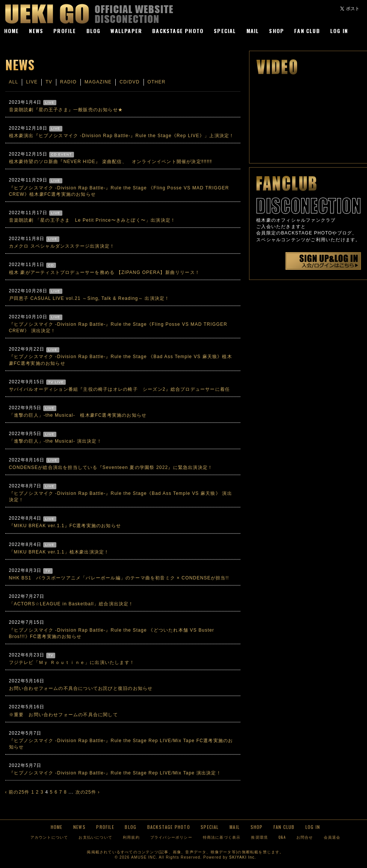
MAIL (253, 31)
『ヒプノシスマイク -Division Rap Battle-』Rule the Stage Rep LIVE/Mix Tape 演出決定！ (115, 773)
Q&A (282, 837)
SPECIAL (225, 31)
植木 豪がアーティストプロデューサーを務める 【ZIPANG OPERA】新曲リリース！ (105, 272)
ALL (14, 82)
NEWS (36, 31)
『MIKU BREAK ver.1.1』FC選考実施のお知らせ (65, 526)
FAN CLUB (307, 31)
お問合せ (305, 837)
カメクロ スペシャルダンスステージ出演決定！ (62, 246)
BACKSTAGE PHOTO (178, 31)
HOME (12, 31)
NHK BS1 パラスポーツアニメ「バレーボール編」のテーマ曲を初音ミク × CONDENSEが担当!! (119, 578)
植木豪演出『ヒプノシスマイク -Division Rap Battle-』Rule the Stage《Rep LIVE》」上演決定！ (122, 136)
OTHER (157, 82)
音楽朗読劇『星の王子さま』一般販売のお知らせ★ (66, 110)
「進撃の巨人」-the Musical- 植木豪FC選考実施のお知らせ (78, 415)
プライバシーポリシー (171, 837)
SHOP (276, 31)
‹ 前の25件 (17, 792)
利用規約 (131, 837)
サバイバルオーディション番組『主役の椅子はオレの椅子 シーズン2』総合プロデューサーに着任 (120, 389)
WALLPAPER (126, 31)
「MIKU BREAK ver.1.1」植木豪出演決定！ (59, 552)
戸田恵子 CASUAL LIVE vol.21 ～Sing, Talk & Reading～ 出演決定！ (89, 298)
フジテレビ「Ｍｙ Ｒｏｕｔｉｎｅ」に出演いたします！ (72, 662)
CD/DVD (129, 82)
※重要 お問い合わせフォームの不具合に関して (63, 715)
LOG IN (339, 31)
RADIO (68, 82)
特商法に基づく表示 (222, 837)
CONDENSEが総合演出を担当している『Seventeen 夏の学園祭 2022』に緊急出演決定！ (111, 467)
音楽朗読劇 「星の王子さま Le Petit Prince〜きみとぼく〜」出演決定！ (92, 220)
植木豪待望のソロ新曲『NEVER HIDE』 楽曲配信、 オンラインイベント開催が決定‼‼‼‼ (111, 162)
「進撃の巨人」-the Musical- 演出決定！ (55, 441)
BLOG (94, 31)
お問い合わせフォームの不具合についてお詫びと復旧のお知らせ (81, 688)
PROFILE (65, 31)
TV (49, 82)
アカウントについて (49, 837)
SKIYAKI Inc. (242, 857)
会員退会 (332, 837)
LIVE (32, 82)
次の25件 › (88, 792)
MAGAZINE (98, 82)
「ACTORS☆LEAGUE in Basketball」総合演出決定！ (71, 604)
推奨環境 (259, 837)
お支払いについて (95, 837)
